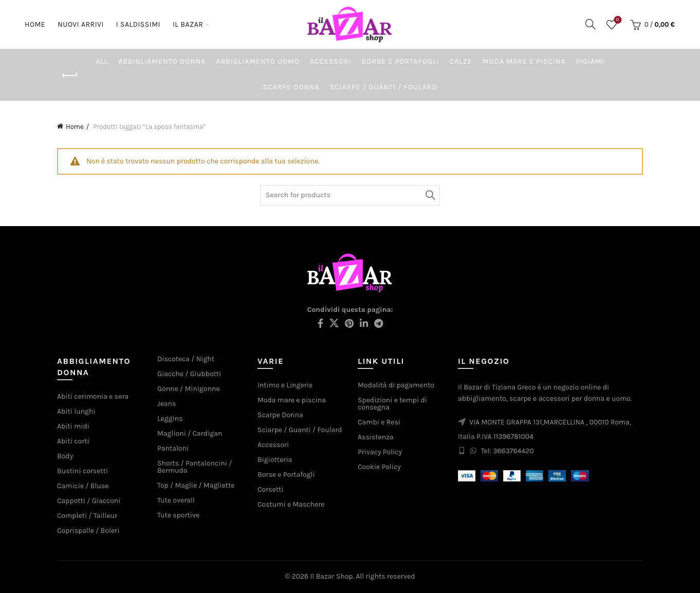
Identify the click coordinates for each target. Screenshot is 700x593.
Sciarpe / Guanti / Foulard (383, 87)
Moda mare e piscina (524, 61)
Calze (460, 61)
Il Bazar (188, 24)
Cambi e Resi (379, 422)
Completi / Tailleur (87, 516)
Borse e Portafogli (401, 61)
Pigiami (590, 61)
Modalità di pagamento (396, 385)
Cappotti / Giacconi (89, 501)
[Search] (591, 24)
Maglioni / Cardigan (190, 433)
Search (430, 195)
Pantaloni (173, 448)
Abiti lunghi (76, 411)
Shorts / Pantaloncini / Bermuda (195, 467)
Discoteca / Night (186, 359)
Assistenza (376, 437)
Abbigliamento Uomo (258, 61)
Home (35, 24)
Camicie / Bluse (83, 486)
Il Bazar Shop (331, 576)
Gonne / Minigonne (189, 389)
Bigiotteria (275, 460)
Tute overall (176, 500)
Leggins (170, 419)
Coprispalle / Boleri (88, 531)
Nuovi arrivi (84, 20)
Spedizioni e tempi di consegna (392, 404)
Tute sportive (178, 515)
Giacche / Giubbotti (189, 374)
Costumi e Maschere (291, 504)
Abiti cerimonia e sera (93, 396)
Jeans (167, 404)
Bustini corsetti (82, 471)
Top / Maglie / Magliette (196, 485)
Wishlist (616, 20)
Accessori (331, 61)
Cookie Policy (379, 467)
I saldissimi (138, 24)
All (102, 61)
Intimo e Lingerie (285, 385)
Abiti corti (73, 441)
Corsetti (271, 489)
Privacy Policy (380, 452)
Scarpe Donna (291, 87)
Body (65, 456)
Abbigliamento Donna (162, 61)
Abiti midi (73, 426)
